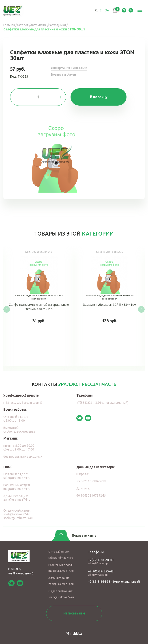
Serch (124, 10)
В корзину (99, 97)
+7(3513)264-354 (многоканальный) (102, 403)
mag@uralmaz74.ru (17, 489)
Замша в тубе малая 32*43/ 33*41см (109, 306)
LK (131, 10)
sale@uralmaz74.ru (17, 478)
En (102, 10)
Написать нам (74, 613)
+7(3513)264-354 (100, 582)
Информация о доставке (69, 68)
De (107, 10)
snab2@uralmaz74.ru (18, 518)
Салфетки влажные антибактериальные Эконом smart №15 (39, 306)
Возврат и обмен (63, 74)
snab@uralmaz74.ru (17, 514)
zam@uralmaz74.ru (17, 499)
